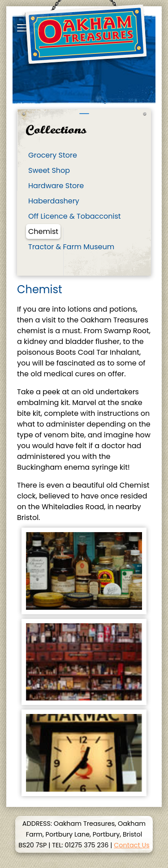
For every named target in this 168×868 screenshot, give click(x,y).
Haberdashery (54, 201)
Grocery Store (53, 155)
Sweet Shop (49, 170)
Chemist (43, 231)
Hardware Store (56, 186)
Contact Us (132, 845)
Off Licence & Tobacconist (75, 216)
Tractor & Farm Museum (71, 247)
